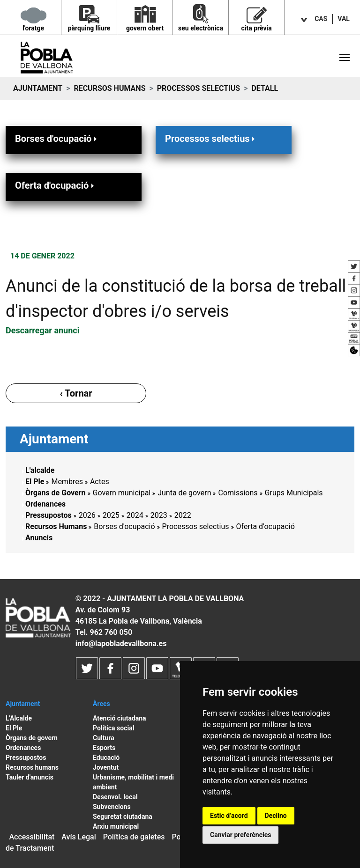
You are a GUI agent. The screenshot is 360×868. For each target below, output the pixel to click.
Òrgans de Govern (56, 493)
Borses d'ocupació (57, 138)
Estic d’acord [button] (229, 816)
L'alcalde (40, 470)
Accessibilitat (32, 837)
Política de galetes (134, 837)
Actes (100, 482)
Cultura (104, 738)
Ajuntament (38, 88)
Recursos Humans (109, 88)
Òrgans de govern (32, 738)
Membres (67, 482)
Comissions (238, 493)
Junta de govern (184, 493)
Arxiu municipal (116, 826)
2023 (159, 515)
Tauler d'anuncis (30, 777)
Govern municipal (122, 493)
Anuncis (39, 538)
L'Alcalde (19, 718)
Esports (104, 748)
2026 (87, 515)
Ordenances (45, 504)
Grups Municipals (294, 493)
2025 (111, 515)
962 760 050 (111, 632)
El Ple (35, 482)
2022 (183, 515)
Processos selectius (199, 88)
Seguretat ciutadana (123, 817)
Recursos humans (32, 767)
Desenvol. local (115, 797)
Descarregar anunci (42, 330)
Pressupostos (49, 515)
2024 (135, 515)
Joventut (106, 767)
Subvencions (112, 807)
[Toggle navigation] (345, 58)
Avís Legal (79, 837)
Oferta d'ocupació (55, 185)
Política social (113, 728)
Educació (106, 758)
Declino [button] (276, 816)
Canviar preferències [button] (240, 835)
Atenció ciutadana (120, 718)
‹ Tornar (76, 393)
